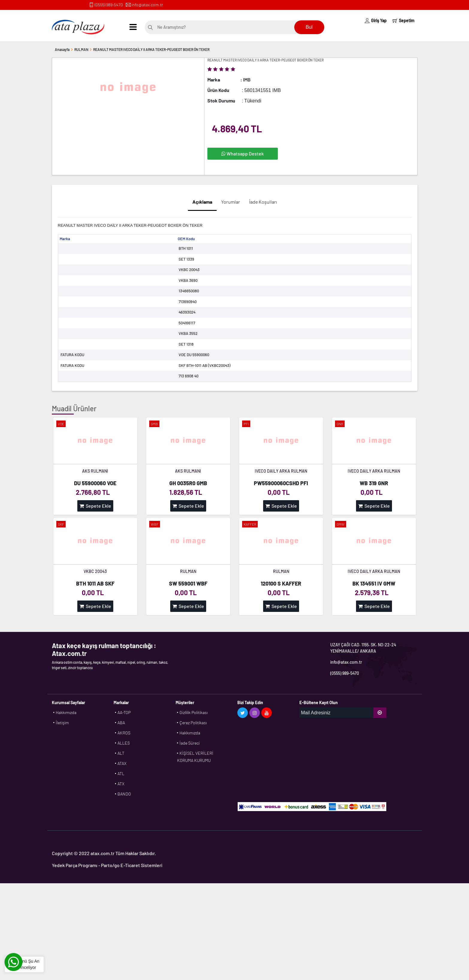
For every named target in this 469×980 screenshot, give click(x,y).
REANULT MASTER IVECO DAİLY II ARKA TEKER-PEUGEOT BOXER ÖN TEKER (151, 49)
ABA (121, 723)
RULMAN (81, 49)
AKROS (124, 733)
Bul (309, 27)
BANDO (124, 794)
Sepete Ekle (95, 506)
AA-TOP (124, 712)
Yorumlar (231, 202)
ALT (121, 753)
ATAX (122, 763)
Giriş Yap (376, 21)
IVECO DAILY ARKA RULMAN (281, 471)
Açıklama (202, 202)
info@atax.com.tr (147, 5)
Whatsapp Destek (243, 153)
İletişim (62, 723)
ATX (121, 784)
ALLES (124, 743)
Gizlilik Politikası (194, 712)
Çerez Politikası (193, 723)
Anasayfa (62, 49)
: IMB (245, 80)
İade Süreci (190, 743)
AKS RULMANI (95, 471)
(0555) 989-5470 (109, 5)
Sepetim (404, 21)
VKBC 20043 (95, 571)
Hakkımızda (66, 712)
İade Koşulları (263, 202)
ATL (121, 773)
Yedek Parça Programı (75, 865)
